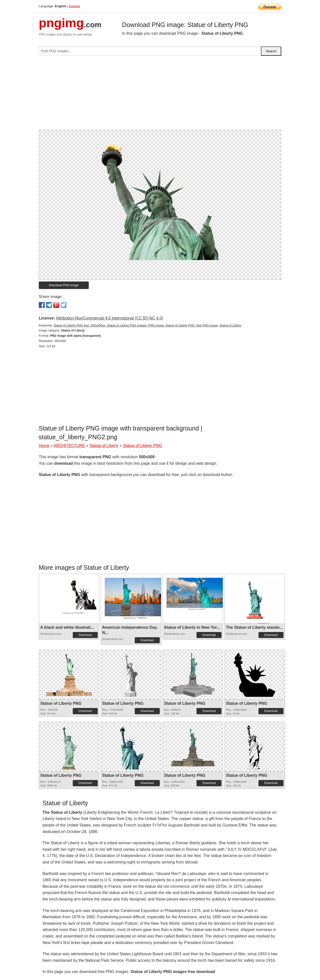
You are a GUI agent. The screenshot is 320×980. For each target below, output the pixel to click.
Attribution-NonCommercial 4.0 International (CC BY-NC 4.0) (109, 318)
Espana (74, 6)
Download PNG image (64, 285)
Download (85, 635)
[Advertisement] (160, 95)
